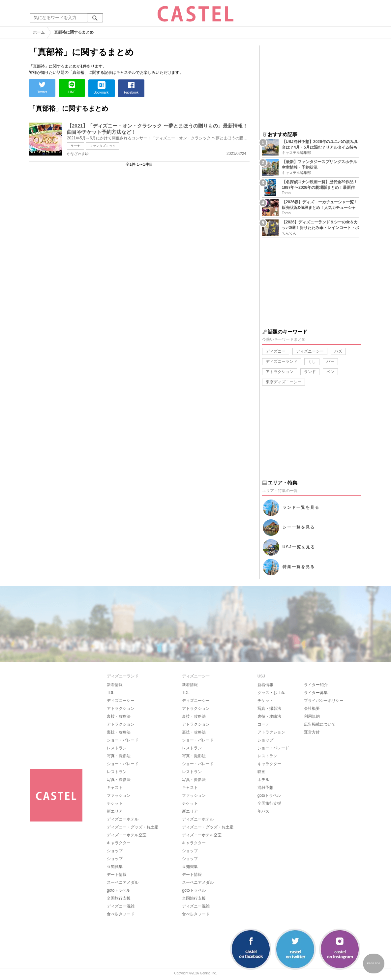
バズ (338, 351)
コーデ (263, 724)
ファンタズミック (103, 146)
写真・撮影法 (119, 756)
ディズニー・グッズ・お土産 (133, 827)
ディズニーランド (282, 361)
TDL (111, 693)
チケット (115, 803)
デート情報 (117, 875)
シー (299, 527)
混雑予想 (265, 788)
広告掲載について (320, 724)
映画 (261, 772)
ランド (310, 372)
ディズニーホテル (123, 819)
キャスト (115, 788)
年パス (263, 811)
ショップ (115, 851)
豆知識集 (115, 867)
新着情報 (115, 685)
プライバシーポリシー (324, 701)
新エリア (115, 811)
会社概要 (312, 708)
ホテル (263, 780)
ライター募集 (316, 693)
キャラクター (119, 843)
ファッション (119, 795)
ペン (330, 372)
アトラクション (280, 372)
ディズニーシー (310, 351)
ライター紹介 (316, 685)
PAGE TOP (374, 963)
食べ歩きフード (121, 914)
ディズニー (276, 351)
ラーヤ (75, 146)
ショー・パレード (123, 740)
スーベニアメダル (123, 882)
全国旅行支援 (119, 898)
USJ (299, 547)
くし (312, 361)
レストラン (117, 748)
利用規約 (312, 716)
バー (330, 361)
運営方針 (312, 732)
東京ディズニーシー (284, 382)
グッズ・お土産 (271, 693)
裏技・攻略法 (119, 716)
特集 (299, 567)
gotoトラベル (119, 890)
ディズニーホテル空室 (127, 835)
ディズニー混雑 (121, 906)
